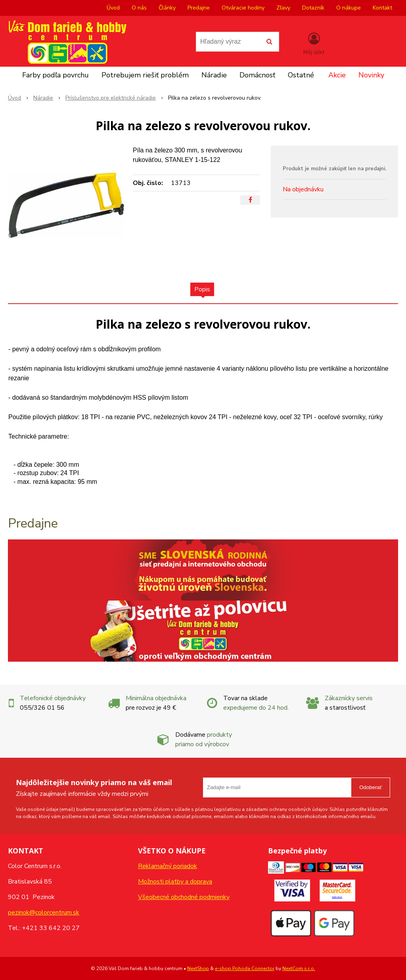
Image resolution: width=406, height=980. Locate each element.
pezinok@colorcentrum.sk (44, 913)
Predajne (199, 8)
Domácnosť (257, 75)
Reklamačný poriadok (168, 866)
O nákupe (349, 8)
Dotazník (313, 8)
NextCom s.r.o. (299, 968)
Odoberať (371, 787)
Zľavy (283, 8)
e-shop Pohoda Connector (245, 968)
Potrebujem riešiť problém (145, 75)
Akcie (337, 75)
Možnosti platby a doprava (175, 882)
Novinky (371, 75)
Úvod (113, 8)
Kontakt (382, 8)
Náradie (214, 75)
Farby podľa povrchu (56, 75)
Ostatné (301, 75)
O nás (139, 8)
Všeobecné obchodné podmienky (184, 897)
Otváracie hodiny (243, 8)
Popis (202, 289)
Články (167, 8)
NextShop (198, 968)
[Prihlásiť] (314, 43)
